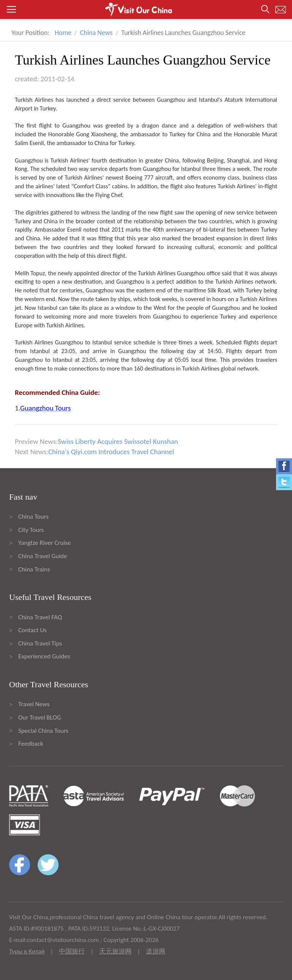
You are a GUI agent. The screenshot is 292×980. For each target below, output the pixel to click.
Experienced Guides (44, 656)
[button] (146, 9)
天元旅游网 (115, 951)
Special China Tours (43, 731)
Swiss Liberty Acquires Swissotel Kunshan (118, 441)
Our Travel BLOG (40, 717)
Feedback (31, 744)
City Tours (31, 530)
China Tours (33, 517)
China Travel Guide (43, 556)
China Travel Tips (40, 643)
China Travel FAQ (40, 617)
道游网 (156, 951)
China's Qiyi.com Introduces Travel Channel (111, 452)
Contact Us (33, 630)
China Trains (34, 569)
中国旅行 (72, 951)
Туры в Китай (27, 951)
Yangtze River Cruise (44, 543)
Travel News (34, 704)
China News (97, 33)
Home (63, 33)
